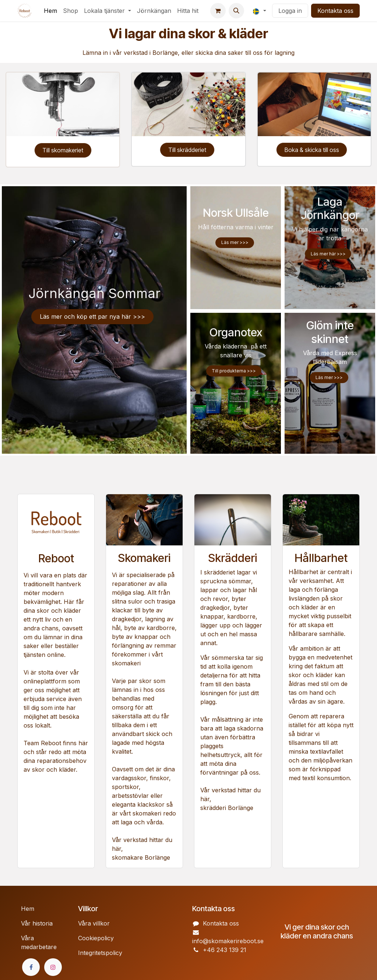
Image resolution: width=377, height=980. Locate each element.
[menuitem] (50, 11)
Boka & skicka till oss (312, 150)
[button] (236, 11)
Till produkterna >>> (234, 371)
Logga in (290, 11)
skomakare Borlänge (142, 857)
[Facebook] (31, 967)
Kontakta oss (335, 11)
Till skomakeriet (63, 150)
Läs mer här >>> (328, 254)
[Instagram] (53, 967)
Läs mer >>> (235, 242)
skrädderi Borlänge (227, 808)
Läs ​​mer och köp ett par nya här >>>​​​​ (92, 316)
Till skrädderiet (187, 150)
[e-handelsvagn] (218, 11)
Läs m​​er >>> (329, 377)
